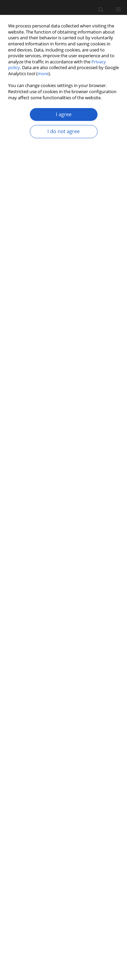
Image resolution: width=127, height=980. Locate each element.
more (43, 74)
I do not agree (63, 131)
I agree (64, 114)
